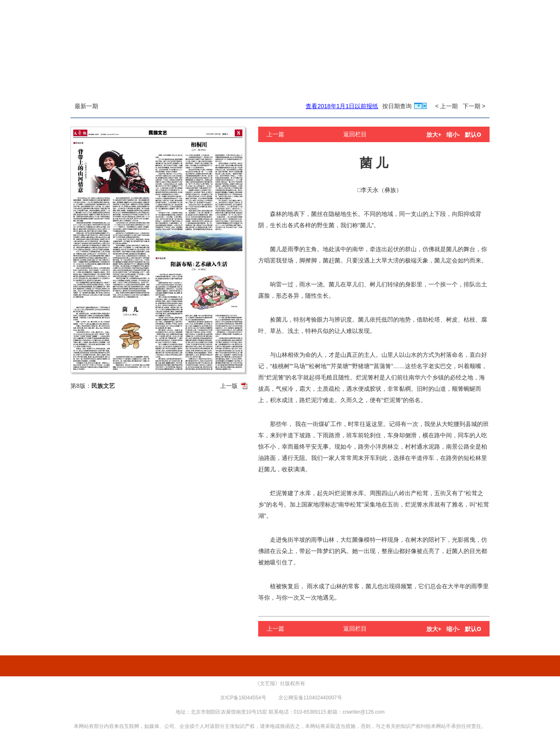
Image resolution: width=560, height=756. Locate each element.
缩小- (453, 135)
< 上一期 (446, 106)
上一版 (229, 386)
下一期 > (474, 106)
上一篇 (275, 134)
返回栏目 (355, 134)
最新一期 (86, 106)
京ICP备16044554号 (243, 698)
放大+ (434, 135)
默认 (473, 135)
